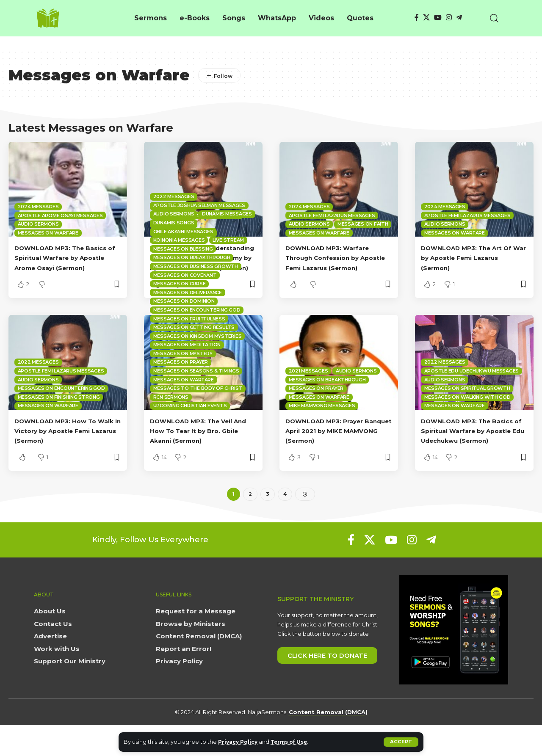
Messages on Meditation (187, 364)
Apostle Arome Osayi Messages (60, 215)
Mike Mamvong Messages (322, 425)
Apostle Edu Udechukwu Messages (472, 390)
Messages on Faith (363, 224)
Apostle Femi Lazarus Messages (332, 215)
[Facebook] (417, 18)
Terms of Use (295, 742)
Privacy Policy (239, 742)
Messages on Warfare (48, 233)
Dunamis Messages (227, 234)
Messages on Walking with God (467, 417)
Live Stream (228, 260)
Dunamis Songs (174, 242)
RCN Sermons (171, 417)
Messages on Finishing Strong (59, 417)
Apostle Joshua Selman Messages (199, 225)
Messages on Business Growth (196, 286)
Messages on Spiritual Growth (467, 408)
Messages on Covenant (185, 295)
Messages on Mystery (183, 373)
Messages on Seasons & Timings (196, 390)
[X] (426, 18)
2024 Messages (38, 207)
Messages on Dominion (184, 321)
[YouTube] (438, 18)
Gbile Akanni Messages (183, 251)
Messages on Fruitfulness (189, 338)
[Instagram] (449, 18)
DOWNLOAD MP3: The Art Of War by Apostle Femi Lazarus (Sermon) (474, 258)
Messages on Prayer (181, 382)
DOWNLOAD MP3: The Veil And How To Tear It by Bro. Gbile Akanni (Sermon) (199, 450)
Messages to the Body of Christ (198, 408)
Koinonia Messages (179, 260)
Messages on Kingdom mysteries (198, 356)
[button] (401, 742)
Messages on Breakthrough (192, 277)
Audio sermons (38, 224)
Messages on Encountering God (61, 408)
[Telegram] (459, 18)
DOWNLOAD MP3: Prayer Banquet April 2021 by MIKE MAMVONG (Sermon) (335, 450)
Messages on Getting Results (194, 347)
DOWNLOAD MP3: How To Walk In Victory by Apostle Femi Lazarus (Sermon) (63, 450)
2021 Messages (308, 390)
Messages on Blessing (183, 268)
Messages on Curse (180, 304)
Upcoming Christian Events (190, 425)
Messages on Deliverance (188, 312)
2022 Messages (38, 382)
